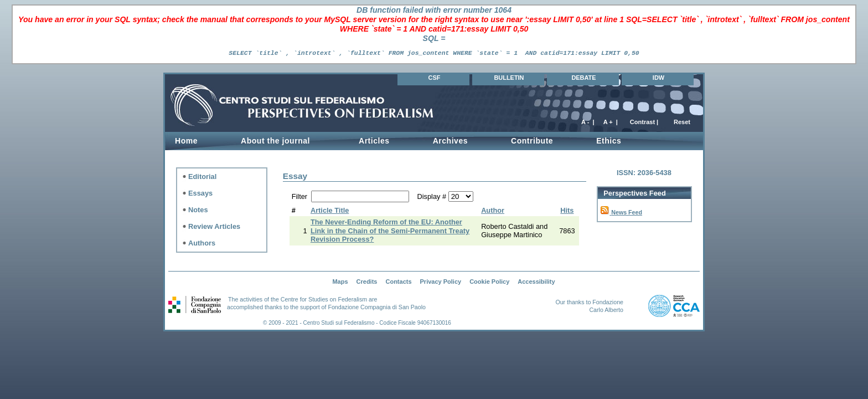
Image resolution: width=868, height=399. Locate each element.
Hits (567, 210)
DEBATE (583, 78)
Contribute (532, 141)
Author (493, 210)
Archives (450, 141)
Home (186, 141)
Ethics (609, 141)
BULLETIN (509, 78)
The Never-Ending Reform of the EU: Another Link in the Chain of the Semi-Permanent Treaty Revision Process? (390, 231)
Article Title (330, 210)
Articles (374, 141)
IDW (658, 78)
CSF (435, 78)
